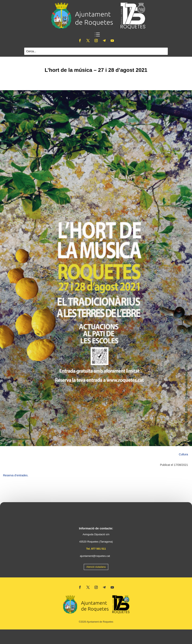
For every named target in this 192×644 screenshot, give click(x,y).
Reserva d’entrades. (16, 475)
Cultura (183, 454)
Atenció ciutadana (96, 567)
